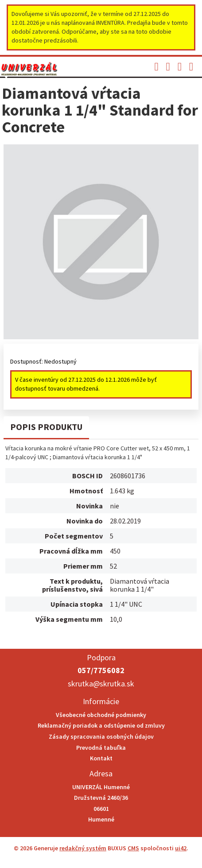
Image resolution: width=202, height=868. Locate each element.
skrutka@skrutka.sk (101, 684)
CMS (133, 848)
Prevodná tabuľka (101, 748)
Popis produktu (46, 427)
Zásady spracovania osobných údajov (101, 736)
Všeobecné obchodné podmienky (101, 715)
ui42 (181, 848)
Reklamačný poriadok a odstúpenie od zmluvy (101, 725)
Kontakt (101, 758)
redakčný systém (83, 848)
